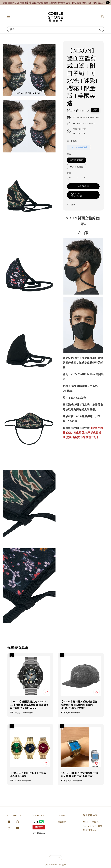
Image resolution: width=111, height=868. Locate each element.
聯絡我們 (62, 822)
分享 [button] (71, 204)
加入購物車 (83, 186)
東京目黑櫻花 (77, 167)
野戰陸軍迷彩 (77, 160)
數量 (69, 173)
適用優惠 (72, 141)
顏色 (69, 154)
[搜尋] (99, 29)
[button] (9, 16)
